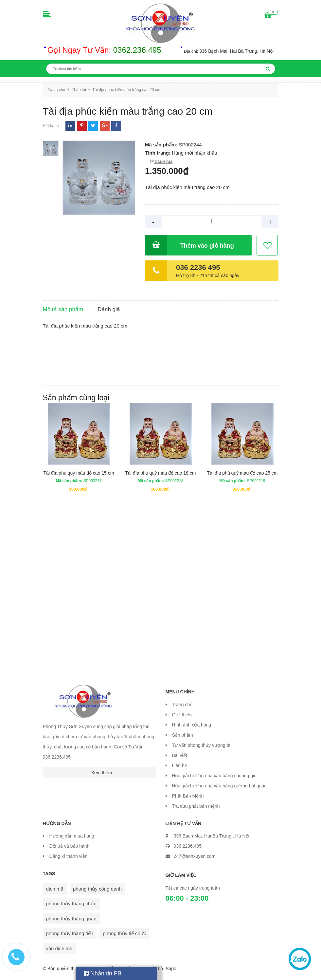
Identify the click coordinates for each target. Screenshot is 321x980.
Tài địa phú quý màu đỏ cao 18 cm (161, 473)
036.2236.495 (188, 846)
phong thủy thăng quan (71, 919)
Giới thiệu (182, 715)
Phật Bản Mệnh (188, 796)
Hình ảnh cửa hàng (192, 725)
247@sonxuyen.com (195, 856)
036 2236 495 (198, 267)
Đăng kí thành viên (69, 856)
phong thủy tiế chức (124, 933)
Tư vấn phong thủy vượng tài (202, 745)
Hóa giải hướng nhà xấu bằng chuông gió (214, 776)
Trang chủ (183, 705)
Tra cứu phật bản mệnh (196, 806)
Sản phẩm (183, 735)
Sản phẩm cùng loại (76, 398)
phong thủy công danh (97, 889)
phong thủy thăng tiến (70, 933)
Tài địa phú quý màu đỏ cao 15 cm (79, 473)
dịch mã (55, 889)
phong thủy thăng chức (71, 904)
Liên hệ (180, 765)
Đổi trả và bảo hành (70, 846)
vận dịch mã (59, 948)
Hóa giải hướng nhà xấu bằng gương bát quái (219, 786)
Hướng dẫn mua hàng (72, 836)
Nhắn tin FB (103, 973)
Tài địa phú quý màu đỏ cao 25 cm (242, 473)
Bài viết (180, 755)
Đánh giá (163, 162)
